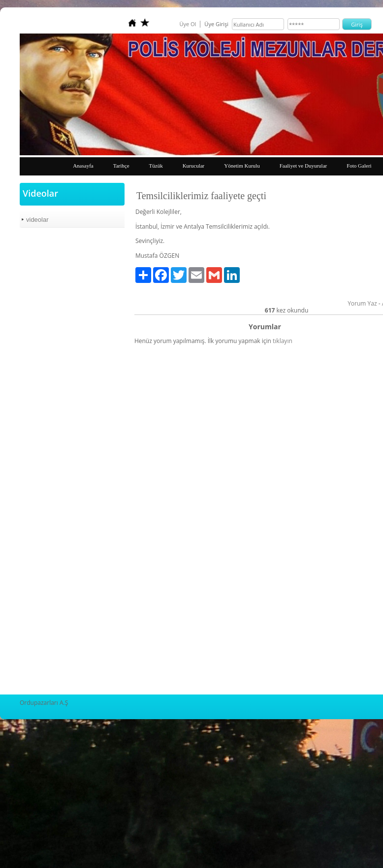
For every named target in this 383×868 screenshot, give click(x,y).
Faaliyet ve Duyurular (303, 166)
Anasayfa (83, 166)
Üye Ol (188, 24)
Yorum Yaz (362, 303)
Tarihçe (121, 166)
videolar (37, 220)
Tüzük (156, 166)
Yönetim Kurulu (242, 166)
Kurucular (194, 166)
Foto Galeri (359, 166)
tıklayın (283, 341)
